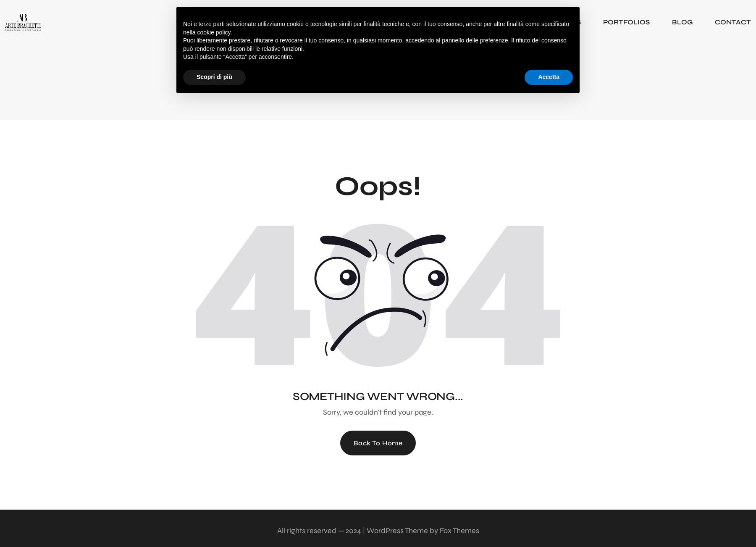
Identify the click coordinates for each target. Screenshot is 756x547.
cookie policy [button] (214, 32)
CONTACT (733, 22)
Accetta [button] (549, 77)
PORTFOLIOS (626, 22)
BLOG (682, 22)
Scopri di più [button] (214, 77)
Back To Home (378, 443)
